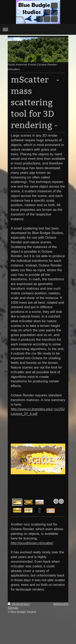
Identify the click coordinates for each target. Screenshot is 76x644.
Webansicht (61, 604)
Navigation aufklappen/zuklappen (38, 29)
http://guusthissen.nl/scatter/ (32, 543)
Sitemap (13, 608)
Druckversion (19, 604)
